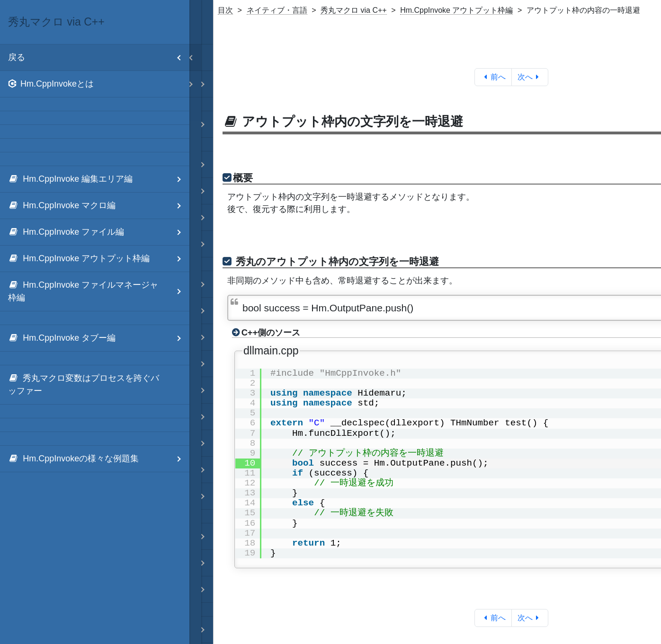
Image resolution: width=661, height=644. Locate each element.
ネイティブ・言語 (277, 10)
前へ (493, 77)
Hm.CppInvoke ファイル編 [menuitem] (99, 232)
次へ (530, 77)
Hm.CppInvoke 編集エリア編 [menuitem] (99, 179)
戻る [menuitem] (99, 57)
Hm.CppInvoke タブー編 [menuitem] (99, 338)
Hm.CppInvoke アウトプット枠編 (456, 10)
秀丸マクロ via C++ (354, 10)
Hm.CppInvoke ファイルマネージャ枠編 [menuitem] (99, 291)
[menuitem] (95, 84)
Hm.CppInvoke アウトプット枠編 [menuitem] (99, 259)
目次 (225, 10)
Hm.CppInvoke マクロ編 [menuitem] (99, 206)
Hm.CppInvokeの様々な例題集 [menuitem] (99, 459)
